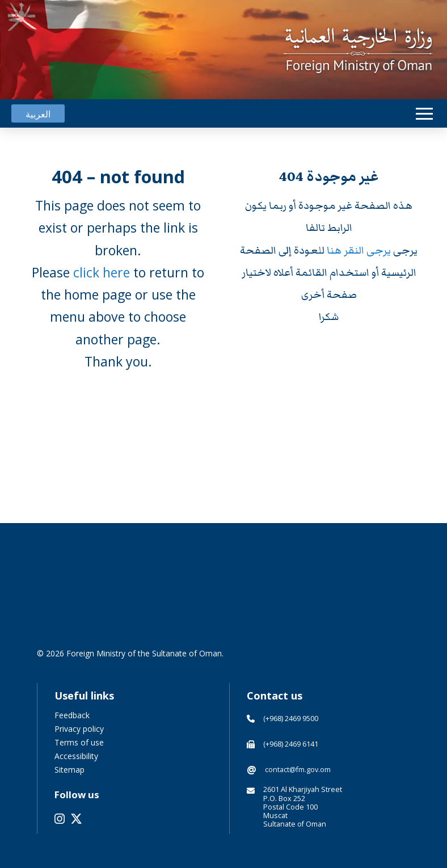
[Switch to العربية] (38, 114)
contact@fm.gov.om (298, 770)
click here (102, 272)
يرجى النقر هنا (360, 250)
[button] (424, 114)
